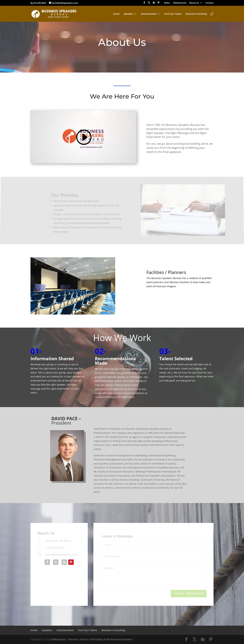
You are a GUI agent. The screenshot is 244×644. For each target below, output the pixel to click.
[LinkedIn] (154, 4)
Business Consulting (196, 14)
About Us (194, 3)
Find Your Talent (173, 14)
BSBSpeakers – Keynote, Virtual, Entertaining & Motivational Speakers (92, 639)
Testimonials (180, 3)
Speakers (129, 14)
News (167, 3)
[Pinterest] (159, 4)
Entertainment (149, 14)
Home (116, 14)
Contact (209, 3)
